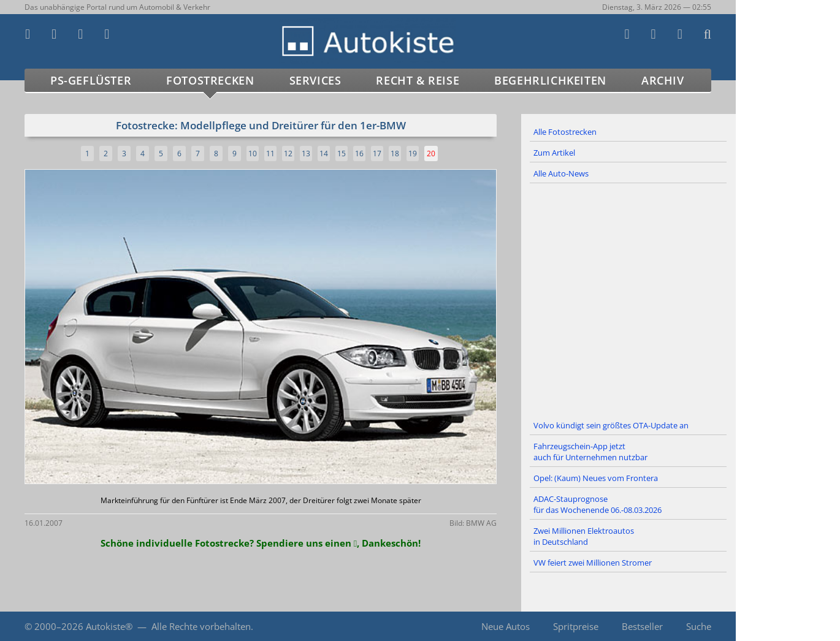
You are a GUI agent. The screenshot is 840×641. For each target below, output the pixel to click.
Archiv (663, 80)
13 (306, 154)
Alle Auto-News (561, 173)
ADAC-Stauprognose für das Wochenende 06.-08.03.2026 (598, 504)
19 (413, 154)
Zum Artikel (554, 153)
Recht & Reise (418, 80)
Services (315, 80)
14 (324, 154)
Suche (699, 626)
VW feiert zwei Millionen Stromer (593, 563)
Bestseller (642, 626)
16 (359, 154)
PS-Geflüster (91, 80)
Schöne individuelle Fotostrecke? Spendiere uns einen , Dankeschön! (261, 543)
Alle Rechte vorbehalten (201, 626)
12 (288, 154)
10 (253, 154)
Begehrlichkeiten (550, 80)
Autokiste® (109, 626)
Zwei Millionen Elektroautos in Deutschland (584, 536)
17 (377, 154)
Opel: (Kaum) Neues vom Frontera (596, 478)
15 (342, 154)
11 (270, 154)
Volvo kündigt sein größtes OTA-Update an (611, 425)
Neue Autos (506, 626)
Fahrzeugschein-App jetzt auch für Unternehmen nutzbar (590, 452)
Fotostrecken (210, 80)
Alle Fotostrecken (565, 132)
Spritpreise (576, 626)
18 (395, 154)
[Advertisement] (628, 300)
